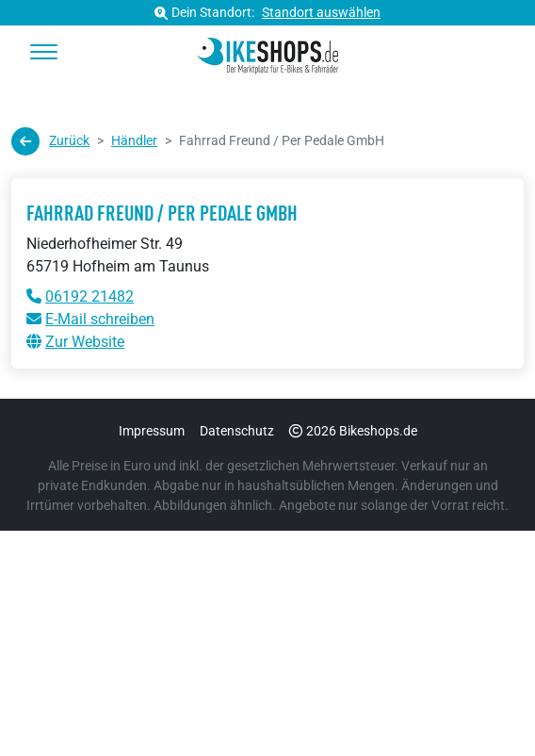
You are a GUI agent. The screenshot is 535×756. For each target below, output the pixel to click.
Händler (134, 140)
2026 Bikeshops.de (353, 431)
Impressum (152, 431)
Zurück (50, 141)
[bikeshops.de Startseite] (268, 53)
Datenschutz (237, 431)
